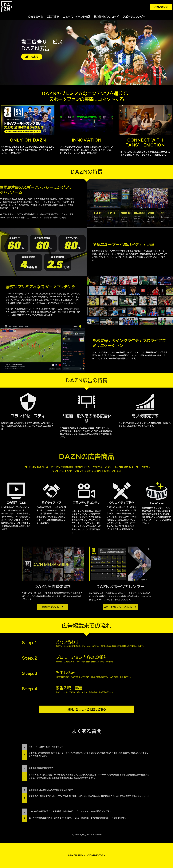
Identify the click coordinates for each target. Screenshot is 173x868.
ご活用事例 (53, 17)
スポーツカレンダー (134, 17)
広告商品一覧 (35, 17)
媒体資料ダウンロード (107, 17)
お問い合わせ (161, 7)
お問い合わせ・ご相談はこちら (87, 709)
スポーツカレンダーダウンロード (120, 607)
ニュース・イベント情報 (77, 17)
